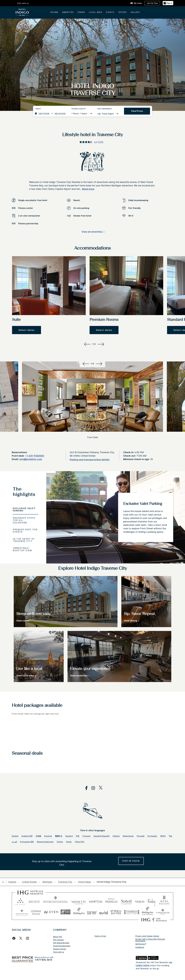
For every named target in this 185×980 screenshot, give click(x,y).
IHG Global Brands (61, 943)
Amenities (68, 12)
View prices (137, 111)
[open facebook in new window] (85, 788)
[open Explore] (13, 882)
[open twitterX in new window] (99, 788)
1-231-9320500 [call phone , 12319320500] (35, 456)
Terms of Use (100, 936)
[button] (27, 330)
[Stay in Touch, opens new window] (131, 861)
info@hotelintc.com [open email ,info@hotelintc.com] (31, 459)
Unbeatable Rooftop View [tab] (22, 549)
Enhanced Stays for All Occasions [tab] (24, 520)
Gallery (135, 12)
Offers (123, 12)
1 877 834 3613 (43, 960)
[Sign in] (168, 3)
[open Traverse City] (65, 882)
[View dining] (131, 621)
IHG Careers (59, 940)
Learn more (143, 965)
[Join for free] (152, 3)
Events (110, 12)
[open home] (4, 882)
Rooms (54, 12)
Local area (96, 12)
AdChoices (141, 944)
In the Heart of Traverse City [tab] (24, 540)
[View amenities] (79, 676)
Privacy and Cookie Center (147, 936)
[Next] (101, 344)
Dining (81, 12)
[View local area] (26, 676)
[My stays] (136, 3)
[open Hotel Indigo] (84, 882)
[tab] (26, 493)
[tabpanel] (116, 517)
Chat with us (23, 3)
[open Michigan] (47, 882)
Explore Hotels (60, 949)
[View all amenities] (93, 232)
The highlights (24, 492)
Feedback (140, 947)
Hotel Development (62, 946)
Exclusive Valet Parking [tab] (24, 509)
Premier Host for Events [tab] (25, 531)
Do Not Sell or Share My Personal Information (150, 940)
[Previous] (87, 344)
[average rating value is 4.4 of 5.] (89, 142)
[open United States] (29, 882)
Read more (88, 189)
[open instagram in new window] (92, 788)
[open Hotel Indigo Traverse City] (111, 882)
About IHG (58, 937)
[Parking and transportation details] (90, 460)
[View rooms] (23, 621)
